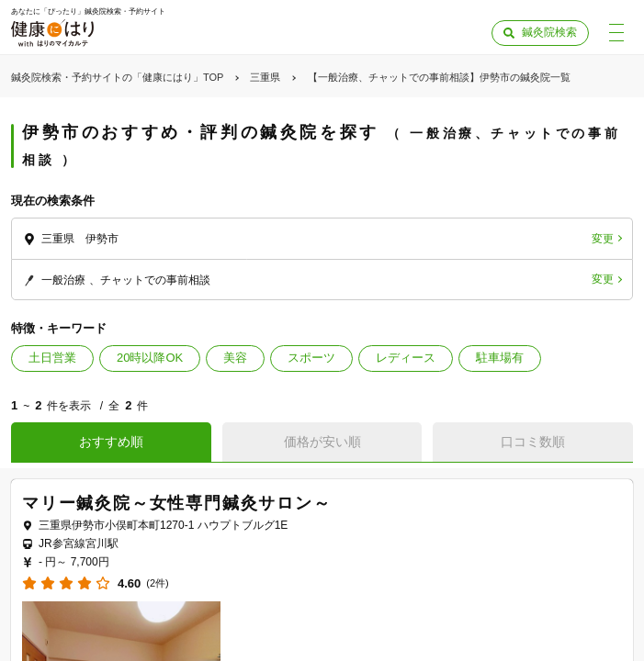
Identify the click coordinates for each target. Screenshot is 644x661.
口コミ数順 (533, 442)
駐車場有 (500, 358)
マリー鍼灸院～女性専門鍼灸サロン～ (177, 503)
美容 (235, 358)
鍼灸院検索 (549, 32)
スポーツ (311, 358)
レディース (406, 358)
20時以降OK (150, 358)
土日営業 (52, 358)
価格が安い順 (322, 442)
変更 (603, 239)
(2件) (157, 583)
